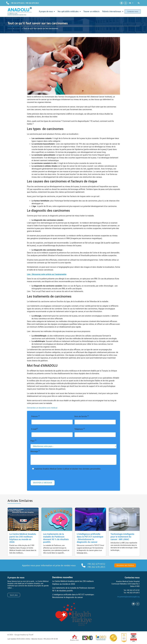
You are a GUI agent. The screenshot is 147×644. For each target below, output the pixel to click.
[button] (131, 3)
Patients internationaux (113, 11)
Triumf (31, 635)
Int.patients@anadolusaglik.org (128, 597)
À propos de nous (47, 11)
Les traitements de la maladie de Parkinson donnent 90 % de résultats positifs (56, 538)
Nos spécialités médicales (69, 11)
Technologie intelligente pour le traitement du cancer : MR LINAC (122, 537)
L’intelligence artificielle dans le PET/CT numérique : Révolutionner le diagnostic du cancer (73, 596)
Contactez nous (133, 11)
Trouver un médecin (92, 11)
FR (131, 3)
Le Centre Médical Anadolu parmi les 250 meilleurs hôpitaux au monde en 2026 (23, 538)
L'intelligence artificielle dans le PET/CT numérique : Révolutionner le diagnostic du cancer (90, 538)
